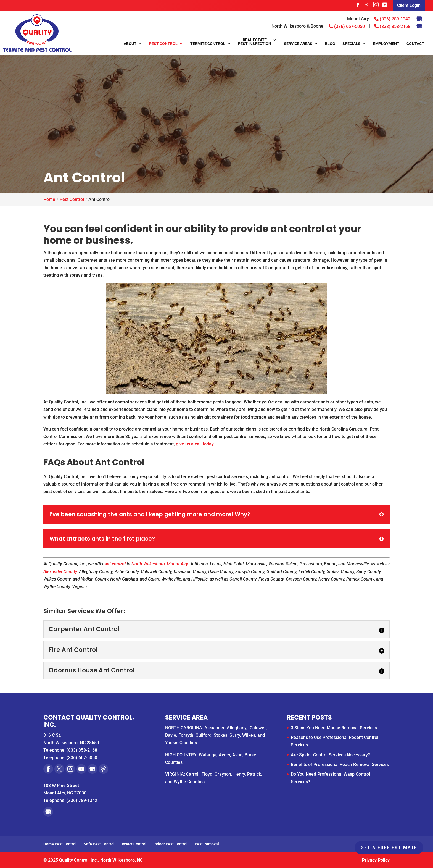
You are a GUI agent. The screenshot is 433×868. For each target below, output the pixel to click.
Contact (415, 44)
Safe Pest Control (99, 844)
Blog (330, 44)
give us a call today (195, 444)
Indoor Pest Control (171, 844)
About (130, 44)
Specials (351, 44)
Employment (386, 44)
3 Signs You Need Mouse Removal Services (334, 728)
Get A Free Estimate (389, 848)
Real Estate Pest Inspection (255, 42)
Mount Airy (177, 564)
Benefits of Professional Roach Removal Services (340, 765)
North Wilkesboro (148, 564)
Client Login (409, 5)
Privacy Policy (376, 860)
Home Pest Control (60, 844)
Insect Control (134, 844)
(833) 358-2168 (392, 26)
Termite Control (208, 44)
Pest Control (163, 44)
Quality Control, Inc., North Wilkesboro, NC (101, 860)
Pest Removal (207, 844)
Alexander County (60, 572)
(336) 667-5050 (347, 26)
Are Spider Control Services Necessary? (330, 755)
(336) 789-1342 (392, 19)
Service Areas (298, 44)
